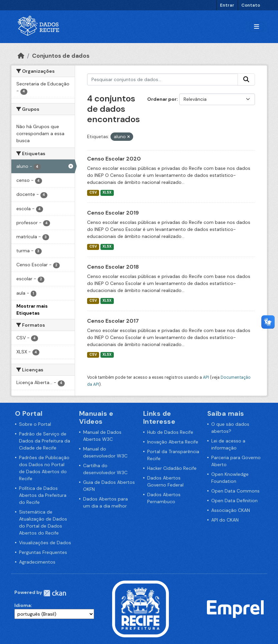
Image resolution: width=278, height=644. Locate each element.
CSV (93, 192)
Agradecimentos (37, 562)
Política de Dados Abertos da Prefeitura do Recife (43, 495)
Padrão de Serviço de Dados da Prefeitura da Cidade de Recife (45, 441)
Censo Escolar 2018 (113, 267)
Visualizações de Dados (45, 543)
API (206, 377)
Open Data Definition (234, 501)
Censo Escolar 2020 (114, 159)
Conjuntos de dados (61, 56)
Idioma (23, 605)
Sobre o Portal (35, 424)
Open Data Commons (235, 491)
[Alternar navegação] (256, 27)
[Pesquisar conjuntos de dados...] (163, 79)
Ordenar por (162, 99)
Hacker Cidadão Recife (172, 468)
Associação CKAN (231, 510)
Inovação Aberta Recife (173, 442)
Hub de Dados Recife (170, 432)
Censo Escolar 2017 (113, 321)
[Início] (21, 56)
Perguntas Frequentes (43, 552)
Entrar (227, 5)
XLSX (107, 192)
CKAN (55, 593)
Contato (251, 5)
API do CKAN (225, 520)
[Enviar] (246, 79)
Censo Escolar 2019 (113, 213)
